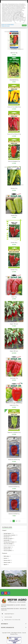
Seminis (6, 558)
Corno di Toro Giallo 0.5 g (14, 107)
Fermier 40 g (14, 243)
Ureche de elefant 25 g (14, 460)
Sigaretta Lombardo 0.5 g (14, 432)
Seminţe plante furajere (9, 542)
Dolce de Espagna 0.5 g (14, 161)
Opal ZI (5, 564)
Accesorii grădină (8, 550)
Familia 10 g (14, 215)
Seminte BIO (7, 540)
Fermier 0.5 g (14, 270)
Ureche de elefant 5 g (14, 487)
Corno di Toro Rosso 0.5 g (14, 134)
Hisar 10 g (14, 297)
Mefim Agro (6, 556)
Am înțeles (24, 25)
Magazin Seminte (18, 633)
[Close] (26, 2)
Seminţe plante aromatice (10, 535)
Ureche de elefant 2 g (14, 514)
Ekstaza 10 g (14, 188)
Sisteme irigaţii (8, 547)
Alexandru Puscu (14, 634)
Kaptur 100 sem (14, 324)
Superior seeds (7, 562)
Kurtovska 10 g (14, 378)
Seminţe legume (8, 533)
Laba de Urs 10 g (14, 405)
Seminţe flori (7, 537)
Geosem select (7, 560)
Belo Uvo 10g (14, 53)
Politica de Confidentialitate (8, 25)
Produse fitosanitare (8, 545)
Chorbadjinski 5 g (14, 80)
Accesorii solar (7, 549)
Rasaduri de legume (8, 538)
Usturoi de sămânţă (8, 544)
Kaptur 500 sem (14, 351)
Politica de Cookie (5, 26)
